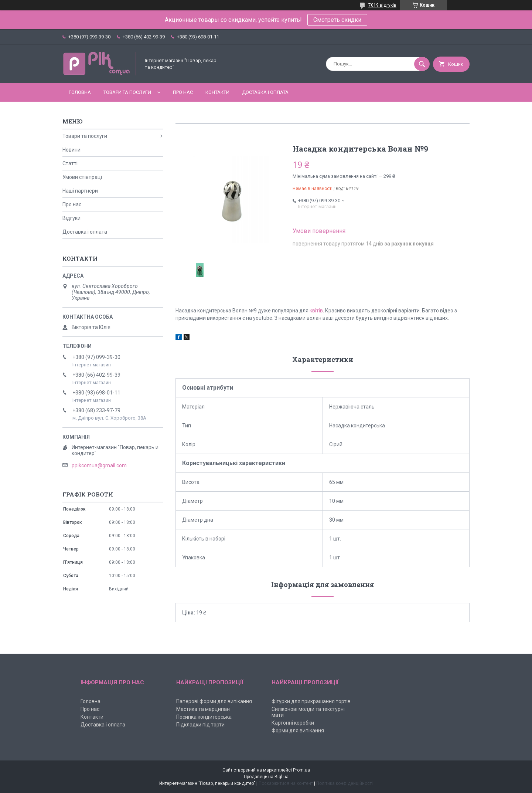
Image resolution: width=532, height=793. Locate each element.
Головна (80, 92)
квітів (316, 311)
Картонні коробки (293, 723)
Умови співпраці (82, 177)
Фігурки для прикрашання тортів (311, 701)
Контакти (217, 92)
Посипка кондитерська (204, 717)
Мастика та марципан (203, 709)
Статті (70, 163)
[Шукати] (422, 64)
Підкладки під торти (200, 725)
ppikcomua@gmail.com (99, 465)
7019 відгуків (382, 5)
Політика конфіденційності (345, 783)
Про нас (183, 92)
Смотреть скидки (337, 20)
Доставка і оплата (265, 92)
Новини (71, 150)
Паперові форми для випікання (214, 701)
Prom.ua (301, 770)
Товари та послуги (127, 92)
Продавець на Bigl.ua (266, 777)
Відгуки (71, 218)
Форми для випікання (298, 731)
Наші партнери (80, 191)
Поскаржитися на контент (286, 783)
